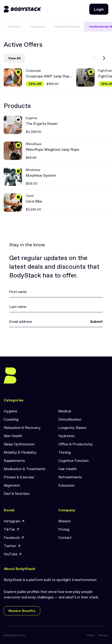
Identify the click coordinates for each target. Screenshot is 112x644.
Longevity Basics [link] (72, 428)
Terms (90, 635)
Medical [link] (65, 411)
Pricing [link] (64, 529)
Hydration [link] (66, 436)
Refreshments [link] (70, 477)
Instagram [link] (14, 521)
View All (14, 58)
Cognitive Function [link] (73, 460)
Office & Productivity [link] (76, 444)
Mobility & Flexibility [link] (20, 452)
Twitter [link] (12, 546)
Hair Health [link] (67, 469)
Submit (97, 321)
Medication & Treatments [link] (25, 469)
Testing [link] (64, 452)
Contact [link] (65, 537)
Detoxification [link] (70, 419)
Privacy (104, 635)
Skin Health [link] (13, 436)
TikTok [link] (12, 529)
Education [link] (66, 485)
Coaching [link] (11, 419)
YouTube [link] (13, 554)
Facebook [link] (14, 538)
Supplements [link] (14, 460)
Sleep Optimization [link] (19, 444)
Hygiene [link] (10, 411)
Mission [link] (64, 521)
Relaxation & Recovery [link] (22, 428)
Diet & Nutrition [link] (17, 493)
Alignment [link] (12, 485)
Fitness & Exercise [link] (19, 477)
